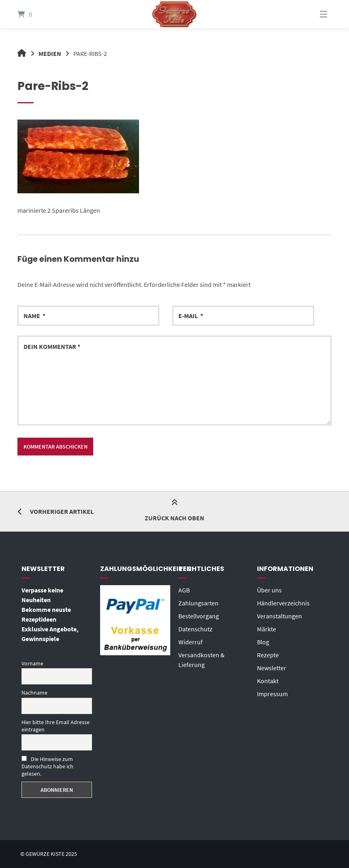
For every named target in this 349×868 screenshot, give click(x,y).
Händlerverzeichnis (283, 603)
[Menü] (313, 14)
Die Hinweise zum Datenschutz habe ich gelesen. (47, 766)
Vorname (32, 663)
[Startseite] (174, 14)
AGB (184, 590)
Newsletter (272, 668)
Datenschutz (195, 629)
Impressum (272, 694)
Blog (263, 642)
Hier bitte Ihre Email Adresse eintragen (56, 726)
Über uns (269, 590)
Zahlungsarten (198, 603)
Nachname (34, 693)
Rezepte (268, 655)
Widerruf (191, 642)
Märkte (267, 629)
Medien (50, 53)
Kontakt (268, 681)
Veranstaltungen (279, 616)
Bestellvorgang (199, 616)
